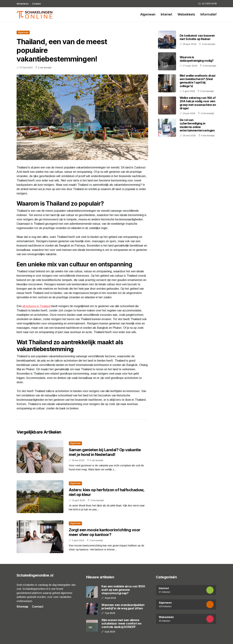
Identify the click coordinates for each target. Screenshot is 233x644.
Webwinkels (186, 14)
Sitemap (22, 607)
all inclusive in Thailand (36, 306)
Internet (167, 14)
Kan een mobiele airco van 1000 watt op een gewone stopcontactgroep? (123, 590)
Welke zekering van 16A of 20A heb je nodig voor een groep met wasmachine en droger (198, 103)
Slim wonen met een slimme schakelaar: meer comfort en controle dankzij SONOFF (121, 624)
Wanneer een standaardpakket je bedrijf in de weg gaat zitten (123, 607)
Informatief (208, 14)
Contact (36, 4)
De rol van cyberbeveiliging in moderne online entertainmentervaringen (197, 125)
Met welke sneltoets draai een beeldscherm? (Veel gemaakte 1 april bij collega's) (198, 81)
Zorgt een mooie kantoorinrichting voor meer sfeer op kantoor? (105, 532)
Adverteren (23, 4)
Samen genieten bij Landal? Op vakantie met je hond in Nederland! (105, 452)
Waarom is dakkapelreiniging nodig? (197, 59)
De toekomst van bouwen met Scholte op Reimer (197, 37)
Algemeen (148, 14)
